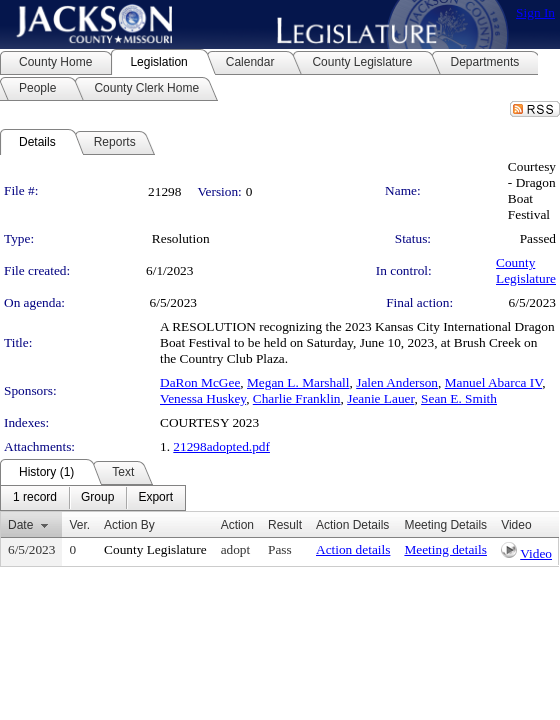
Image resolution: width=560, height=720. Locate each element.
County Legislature (526, 270)
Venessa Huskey (203, 398)
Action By (129, 525)
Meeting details (445, 549)
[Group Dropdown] (97, 498)
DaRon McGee (200, 382)
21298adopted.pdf (221, 446)
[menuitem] (35, 498)
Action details (353, 549)
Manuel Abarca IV (493, 382)
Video (536, 553)
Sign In (535, 12)
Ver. (79, 525)
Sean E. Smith (459, 398)
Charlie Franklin (297, 398)
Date (20, 525)
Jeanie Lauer (380, 398)
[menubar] (93, 498)
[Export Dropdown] (155, 498)
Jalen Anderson (397, 382)
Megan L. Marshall (298, 382)
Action (237, 525)
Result (285, 525)
